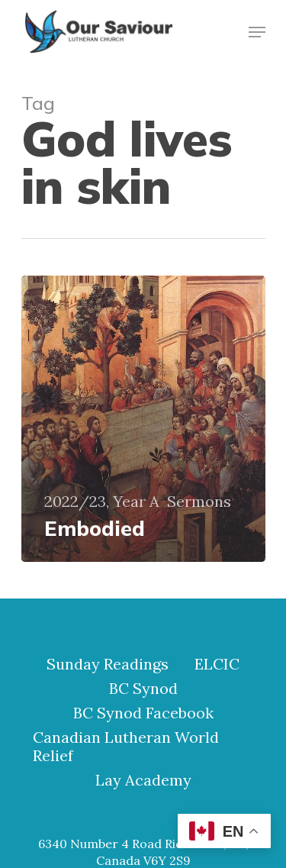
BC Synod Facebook (143, 713)
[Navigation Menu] (257, 32)
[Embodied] (143, 419)
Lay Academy (143, 780)
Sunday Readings (108, 664)
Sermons (199, 502)
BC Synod (143, 689)
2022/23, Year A (102, 502)
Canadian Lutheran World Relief (126, 747)
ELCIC (217, 664)
